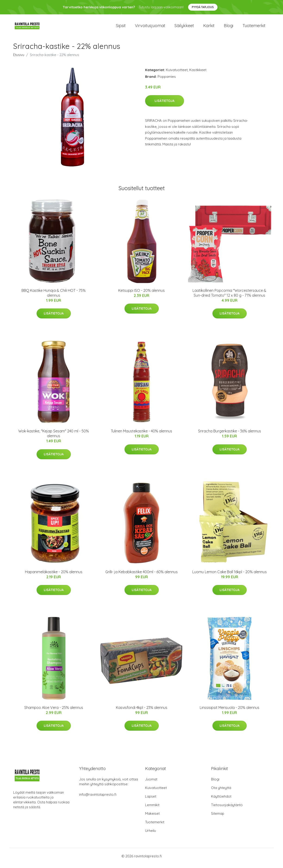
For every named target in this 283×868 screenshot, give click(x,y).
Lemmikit (152, 809)
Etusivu (19, 59)
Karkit (209, 28)
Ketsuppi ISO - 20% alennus (141, 294)
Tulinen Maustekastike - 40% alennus (141, 435)
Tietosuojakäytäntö (227, 809)
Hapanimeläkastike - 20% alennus (54, 576)
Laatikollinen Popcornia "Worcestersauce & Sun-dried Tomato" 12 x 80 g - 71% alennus (229, 297)
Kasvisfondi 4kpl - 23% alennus (142, 711)
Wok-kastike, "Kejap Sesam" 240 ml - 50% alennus (54, 438)
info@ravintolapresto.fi (98, 798)
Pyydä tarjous (203, 7)
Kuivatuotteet (177, 74)
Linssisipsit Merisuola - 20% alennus (230, 711)
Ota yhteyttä (221, 792)
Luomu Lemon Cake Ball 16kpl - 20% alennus (230, 576)
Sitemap (218, 817)
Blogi (229, 28)
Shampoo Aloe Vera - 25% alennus (54, 711)
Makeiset (152, 817)
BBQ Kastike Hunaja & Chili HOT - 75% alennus (54, 297)
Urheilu (151, 835)
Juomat (151, 783)
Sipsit (121, 28)
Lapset (151, 800)
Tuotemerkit (254, 28)
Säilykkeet (184, 28)
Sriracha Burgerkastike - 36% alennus (230, 435)
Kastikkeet (198, 74)
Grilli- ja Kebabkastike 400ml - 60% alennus (141, 576)
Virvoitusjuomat (150, 28)
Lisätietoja (165, 105)
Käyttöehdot (221, 800)
